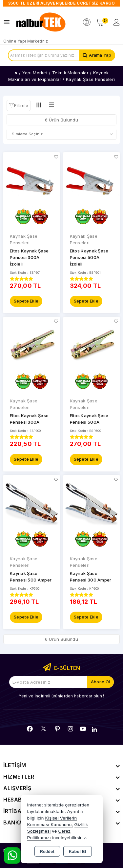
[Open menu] (8, 22)
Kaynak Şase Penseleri (24, 239)
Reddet (47, 852)
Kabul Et (78, 852)
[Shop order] (61, 134)
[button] (19, 105)
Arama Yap (100, 55)
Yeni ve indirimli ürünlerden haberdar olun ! (61, 696)
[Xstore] (41, 22)
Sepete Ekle (26, 301)
